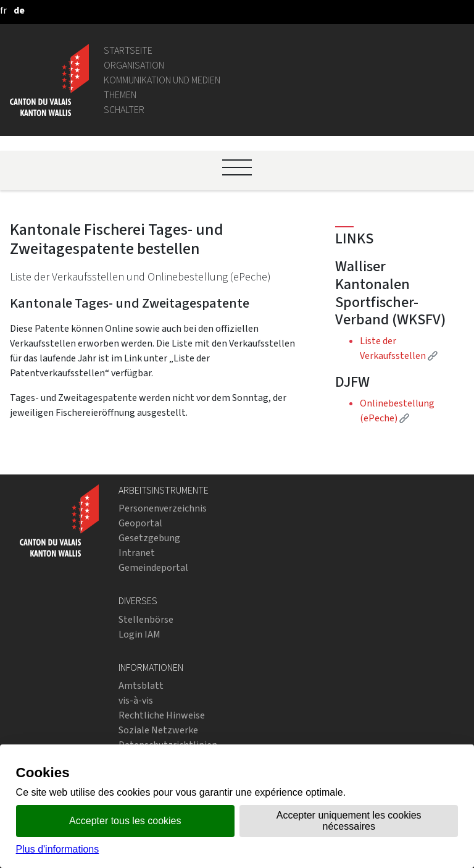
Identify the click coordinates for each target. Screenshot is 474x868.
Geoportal (140, 523)
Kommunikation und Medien (162, 80)
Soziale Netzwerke (158, 730)
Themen (120, 95)
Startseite (128, 50)
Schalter (124, 110)
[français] (3, 10)
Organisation (134, 65)
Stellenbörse (146, 619)
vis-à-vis (136, 700)
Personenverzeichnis (163, 508)
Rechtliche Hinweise (162, 715)
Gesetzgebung (149, 538)
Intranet (137, 553)
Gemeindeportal (153, 567)
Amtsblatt (141, 685)
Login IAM (139, 634)
